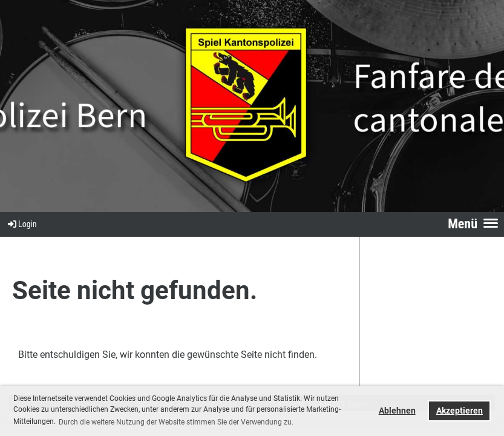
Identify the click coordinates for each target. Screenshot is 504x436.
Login (21, 224)
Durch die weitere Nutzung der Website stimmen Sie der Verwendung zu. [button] (176, 422)
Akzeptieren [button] (460, 411)
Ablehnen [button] (397, 411)
